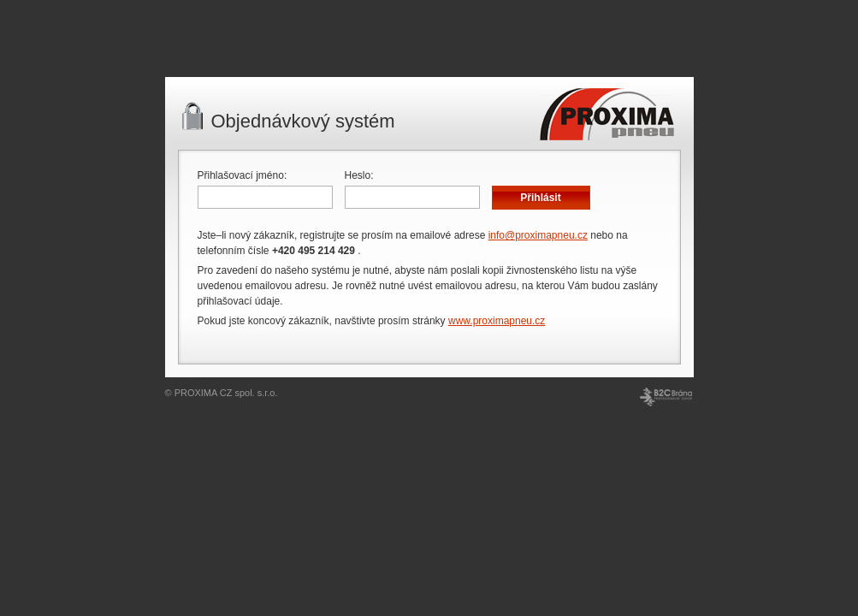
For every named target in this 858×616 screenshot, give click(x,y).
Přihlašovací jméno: (243, 175)
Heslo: (359, 175)
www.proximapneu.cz (497, 321)
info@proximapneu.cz (538, 235)
